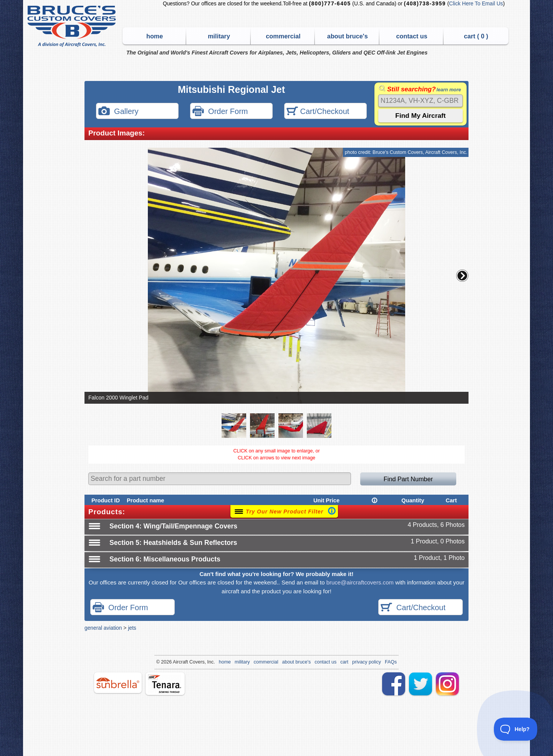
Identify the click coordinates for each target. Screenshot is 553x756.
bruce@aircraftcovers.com (360, 582)
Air (176, 662)
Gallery (118, 112)
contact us (412, 36)
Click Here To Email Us (476, 4)
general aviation (103, 628)
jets (132, 628)
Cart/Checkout (318, 112)
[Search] (421, 101)
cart (344, 662)
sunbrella (118, 683)
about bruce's (348, 36)
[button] (462, 276)
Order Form (220, 112)
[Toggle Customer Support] (516, 729)
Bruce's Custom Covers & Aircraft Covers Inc (73, 26)
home (155, 36)
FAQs (391, 662)
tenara (165, 684)
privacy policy (367, 662)
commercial (283, 36)
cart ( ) (476, 36)
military (219, 36)
